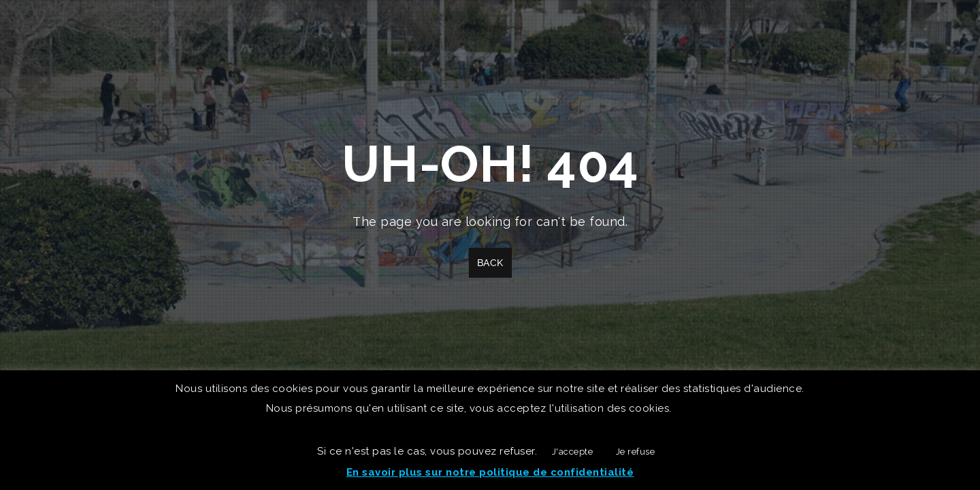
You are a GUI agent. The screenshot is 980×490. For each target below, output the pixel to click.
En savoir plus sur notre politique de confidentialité (490, 472)
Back (490, 263)
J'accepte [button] (573, 452)
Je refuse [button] (636, 452)
